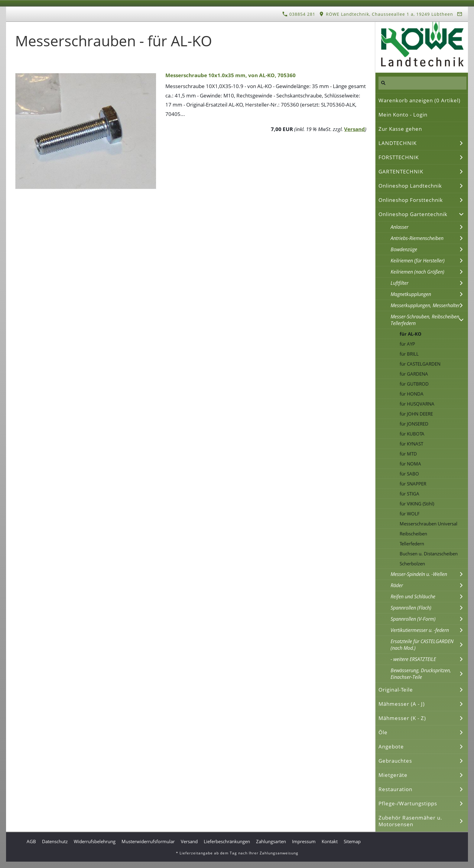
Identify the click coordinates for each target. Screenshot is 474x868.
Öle (383, 732)
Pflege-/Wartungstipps (408, 803)
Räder (397, 585)
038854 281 (299, 14)
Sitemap (352, 841)
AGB (31, 841)
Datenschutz (55, 841)
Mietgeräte (393, 775)
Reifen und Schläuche (413, 597)
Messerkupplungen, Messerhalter (425, 305)
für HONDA (412, 394)
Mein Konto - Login (403, 115)
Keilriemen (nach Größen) (417, 272)
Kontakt (330, 841)
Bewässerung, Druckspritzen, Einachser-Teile (421, 674)
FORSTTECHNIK (399, 157)
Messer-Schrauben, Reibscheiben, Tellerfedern (425, 320)
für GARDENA (414, 374)
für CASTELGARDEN (420, 364)
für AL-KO (411, 334)
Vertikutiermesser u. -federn (420, 630)
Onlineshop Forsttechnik (411, 200)
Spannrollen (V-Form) (413, 619)
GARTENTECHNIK (401, 171)
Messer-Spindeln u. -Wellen (419, 574)
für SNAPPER (413, 484)
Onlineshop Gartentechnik (413, 214)
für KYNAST (411, 444)
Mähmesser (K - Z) (402, 718)
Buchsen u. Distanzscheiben (429, 554)
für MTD (408, 454)
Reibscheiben (413, 534)
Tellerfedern (412, 544)
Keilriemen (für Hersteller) (418, 261)
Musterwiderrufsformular (148, 841)
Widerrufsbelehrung (95, 841)
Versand (354, 129)
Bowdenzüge (404, 249)
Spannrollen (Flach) (411, 608)
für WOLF (410, 514)
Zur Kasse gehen (400, 129)
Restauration (395, 789)
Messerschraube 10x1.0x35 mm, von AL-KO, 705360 (231, 75)
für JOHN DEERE (416, 414)
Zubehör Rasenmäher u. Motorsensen (410, 821)
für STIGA (409, 494)
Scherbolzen (412, 564)
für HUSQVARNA (417, 404)
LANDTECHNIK (398, 143)
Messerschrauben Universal (429, 524)
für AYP (407, 344)
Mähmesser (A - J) (402, 704)
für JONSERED (414, 424)
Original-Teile (396, 690)
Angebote (391, 746)
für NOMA (410, 464)
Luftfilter (399, 283)
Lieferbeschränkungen (227, 841)
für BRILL (409, 354)
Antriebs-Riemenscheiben (417, 238)
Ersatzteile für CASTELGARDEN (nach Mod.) (422, 645)
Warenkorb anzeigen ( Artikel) (419, 100)
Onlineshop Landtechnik (410, 186)
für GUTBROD (414, 384)
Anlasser (399, 227)
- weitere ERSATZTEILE (413, 659)
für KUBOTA (412, 434)
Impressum (304, 841)
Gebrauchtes (395, 761)
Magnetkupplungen (411, 294)
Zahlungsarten (271, 841)
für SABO (409, 474)
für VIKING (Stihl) (417, 504)
